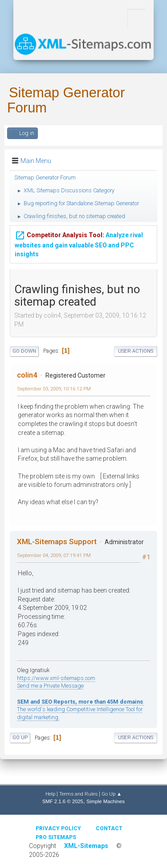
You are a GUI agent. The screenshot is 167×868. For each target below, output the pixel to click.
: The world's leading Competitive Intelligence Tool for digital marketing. (81, 709)
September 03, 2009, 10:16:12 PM (54, 389)
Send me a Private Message (50, 686)
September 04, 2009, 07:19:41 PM (54, 555)
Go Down (24, 351)
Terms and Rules (78, 794)
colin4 (27, 375)
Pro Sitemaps (56, 837)
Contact (109, 828)
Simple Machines (106, 801)
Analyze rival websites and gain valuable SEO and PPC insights (79, 238)
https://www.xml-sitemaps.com (56, 678)
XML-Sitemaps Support (57, 542)
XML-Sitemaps (86, 846)
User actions (136, 351)
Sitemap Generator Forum (66, 100)
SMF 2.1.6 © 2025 (63, 801)
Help (50, 794)
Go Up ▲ (112, 794)
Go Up (20, 738)
